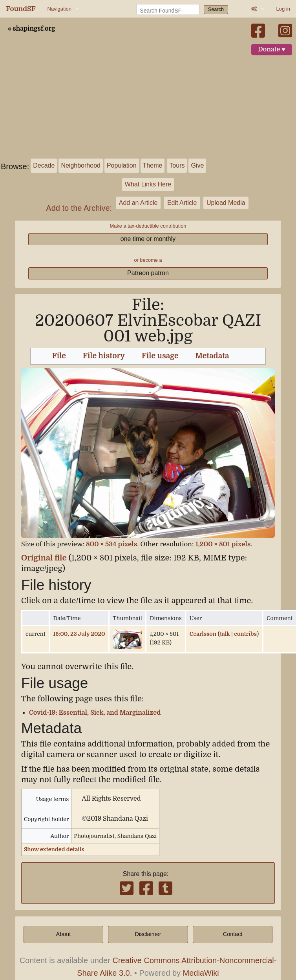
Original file (44, 558)
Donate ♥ (272, 49)
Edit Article (182, 203)
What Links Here (148, 184)
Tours (177, 165)
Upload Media (226, 203)
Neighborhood (81, 165)
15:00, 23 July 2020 (79, 634)
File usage (160, 356)
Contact (233, 934)
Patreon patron (148, 273)
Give (197, 165)
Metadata (212, 356)
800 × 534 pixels (111, 544)
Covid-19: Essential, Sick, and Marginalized (95, 713)
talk (225, 634)
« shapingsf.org (31, 29)
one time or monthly (148, 239)
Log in (283, 9)
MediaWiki (201, 973)
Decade (44, 165)
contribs (245, 634)
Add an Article (138, 203)
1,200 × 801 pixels (223, 544)
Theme (153, 165)
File (59, 356)
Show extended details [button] (54, 849)
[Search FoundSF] (168, 9)
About (64, 934)
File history (104, 356)
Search (216, 9)
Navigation (59, 9)
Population (122, 165)
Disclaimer (148, 934)
